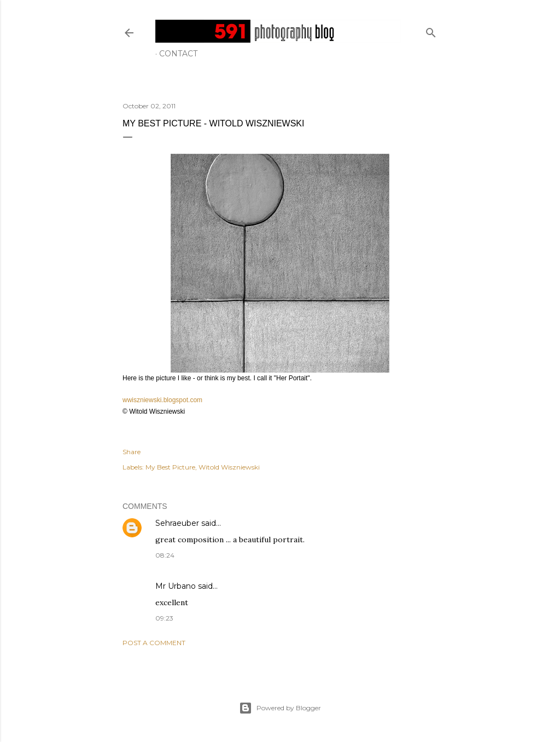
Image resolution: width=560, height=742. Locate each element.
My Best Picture (170, 467)
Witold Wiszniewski (229, 467)
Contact (178, 54)
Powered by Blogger (280, 708)
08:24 (165, 555)
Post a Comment (154, 643)
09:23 (164, 618)
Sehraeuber (177, 523)
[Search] (431, 30)
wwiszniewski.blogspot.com (162, 400)
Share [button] (132, 452)
